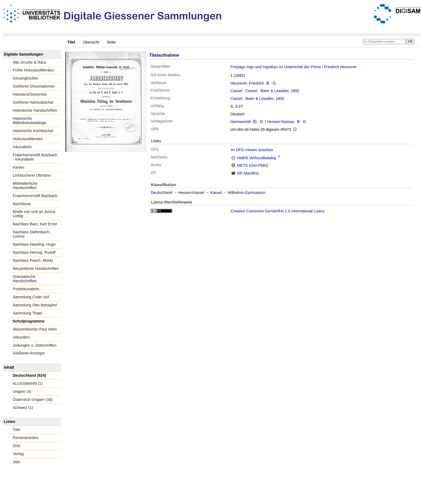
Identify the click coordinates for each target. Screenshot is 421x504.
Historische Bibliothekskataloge (30, 121)
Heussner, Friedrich (247, 83)
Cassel (236, 91)
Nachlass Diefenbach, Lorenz (32, 234)
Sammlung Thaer (28, 313)
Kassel (216, 193)
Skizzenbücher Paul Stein (35, 329)
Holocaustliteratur (28, 139)
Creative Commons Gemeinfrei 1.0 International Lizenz (278, 211)
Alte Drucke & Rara (29, 62)
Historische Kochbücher (33, 131)
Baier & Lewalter (275, 91)
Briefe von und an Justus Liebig (34, 214)
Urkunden (21, 337)
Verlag (18, 454)
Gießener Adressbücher (33, 102)
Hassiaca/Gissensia (30, 94)
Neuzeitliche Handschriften (36, 269)
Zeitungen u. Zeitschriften (35, 345)
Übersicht (91, 42)
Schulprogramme (29, 321)
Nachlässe (22, 204)
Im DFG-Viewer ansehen (252, 150)
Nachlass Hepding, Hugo (34, 244)
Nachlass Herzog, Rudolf (34, 252)
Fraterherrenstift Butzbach (35, 196)
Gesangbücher (26, 78)
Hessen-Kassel (191, 193)
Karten (19, 167)
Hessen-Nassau (281, 122)
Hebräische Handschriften (35, 110)
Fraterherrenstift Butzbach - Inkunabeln (35, 157)
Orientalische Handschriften (25, 279)
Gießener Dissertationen (34, 86)
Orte (17, 446)
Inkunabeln (22, 147)
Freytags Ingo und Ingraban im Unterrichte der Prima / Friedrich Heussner (293, 67)
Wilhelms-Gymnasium (247, 193)
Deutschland (161, 193)
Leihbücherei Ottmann (32, 175)
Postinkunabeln (26, 289)
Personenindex (26, 438)
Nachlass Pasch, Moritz (33, 260)
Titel (17, 430)
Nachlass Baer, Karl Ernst (35, 224)
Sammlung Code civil (31, 297)
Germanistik (241, 122)
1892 (295, 91)
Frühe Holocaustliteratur (34, 70)
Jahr (17, 462)
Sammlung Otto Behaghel (35, 305)
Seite (111, 42)
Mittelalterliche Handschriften (25, 186)
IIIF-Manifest (248, 173)
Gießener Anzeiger (29, 353)
